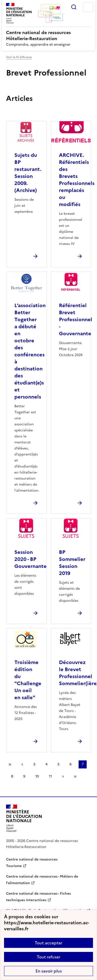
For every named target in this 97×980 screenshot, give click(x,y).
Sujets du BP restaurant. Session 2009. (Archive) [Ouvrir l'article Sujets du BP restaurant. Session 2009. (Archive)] (28, 173)
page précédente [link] (22, 764)
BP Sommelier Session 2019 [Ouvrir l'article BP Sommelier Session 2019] (72, 563)
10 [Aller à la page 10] (37, 776)
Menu (88, 7)
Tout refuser (48, 957)
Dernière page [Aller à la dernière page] (75, 776)
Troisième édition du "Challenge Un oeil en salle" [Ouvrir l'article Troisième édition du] (28, 680)
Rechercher (74, 7)
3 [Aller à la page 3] (34, 764)
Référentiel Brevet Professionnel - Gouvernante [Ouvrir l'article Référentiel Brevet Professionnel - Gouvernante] (76, 319)
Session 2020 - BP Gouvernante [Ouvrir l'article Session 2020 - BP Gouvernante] (30, 559)
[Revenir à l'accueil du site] (24, 818)
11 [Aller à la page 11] (50, 776)
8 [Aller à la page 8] (12, 776)
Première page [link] (10, 764)
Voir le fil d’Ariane (19, 57)
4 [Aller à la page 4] (46, 764)
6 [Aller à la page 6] (71, 764)
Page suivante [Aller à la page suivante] (63, 776)
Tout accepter (48, 943)
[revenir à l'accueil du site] (48, 36)
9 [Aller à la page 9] (24, 776)
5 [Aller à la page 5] (58, 764)
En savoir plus (49, 971)
